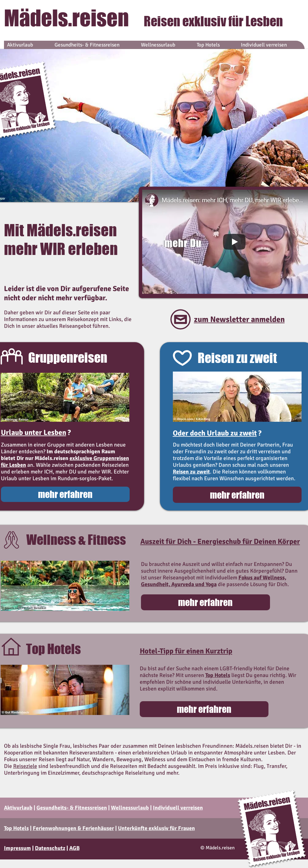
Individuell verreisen (178, 808)
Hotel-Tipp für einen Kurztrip (186, 651)
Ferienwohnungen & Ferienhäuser (73, 828)
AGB (74, 848)
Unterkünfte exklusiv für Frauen (156, 828)
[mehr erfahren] (65, 494)
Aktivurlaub (18, 808)
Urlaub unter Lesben (34, 432)
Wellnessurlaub (130, 808)
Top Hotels (16, 828)
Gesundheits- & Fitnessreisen (72, 808)
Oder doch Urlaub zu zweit (215, 433)
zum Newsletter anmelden (239, 320)
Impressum (17, 848)
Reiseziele (25, 766)
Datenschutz (50, 848)
